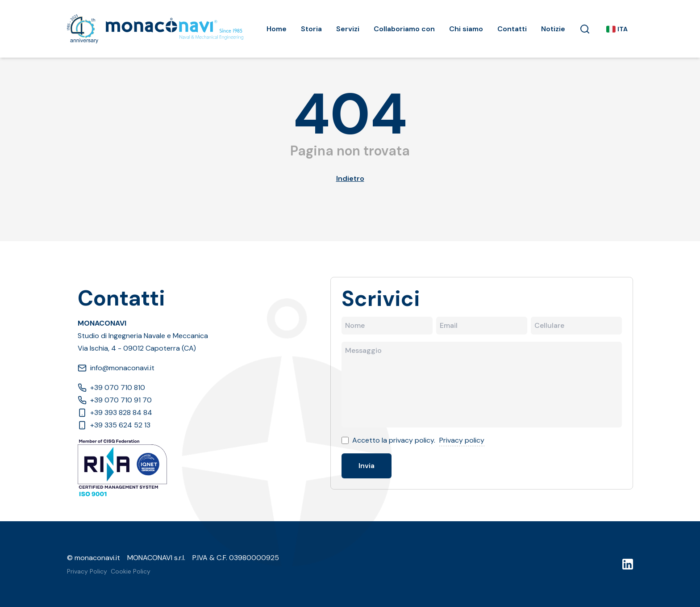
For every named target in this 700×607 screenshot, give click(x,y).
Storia (311, 29)
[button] (585, 29)
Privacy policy (462, 440)
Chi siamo (466, 29)
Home (277, 29)
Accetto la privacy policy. (394, 440)
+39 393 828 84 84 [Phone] (115, 412)
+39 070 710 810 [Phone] (111, 387)
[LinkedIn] (628, 564)
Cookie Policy (131, 571)
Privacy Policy (87, 571)
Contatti (512, 29)
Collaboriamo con (404, 29)
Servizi (348, 29)
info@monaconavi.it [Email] (116, 368)
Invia (367, 466)
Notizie (553, 29)
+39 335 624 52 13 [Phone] (114, 425)
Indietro (350, 178)
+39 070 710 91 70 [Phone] (115, 400)
